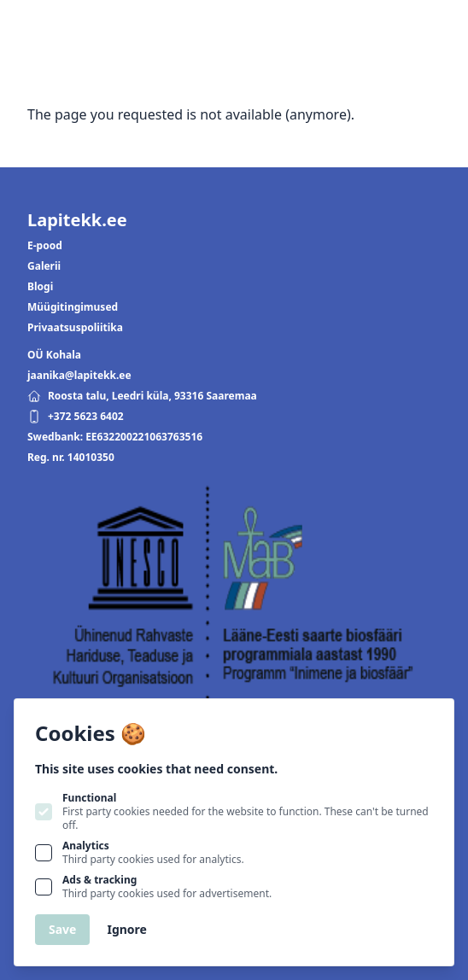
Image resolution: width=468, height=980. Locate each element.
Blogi (40, 287)
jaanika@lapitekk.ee (79, 376)
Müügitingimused (73, 307)
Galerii (44, 266)
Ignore (126, 929)
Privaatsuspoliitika (75, 328)
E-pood (45, 246)
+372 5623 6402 (76, 417)
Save (62, 929)
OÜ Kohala (54, 355)
